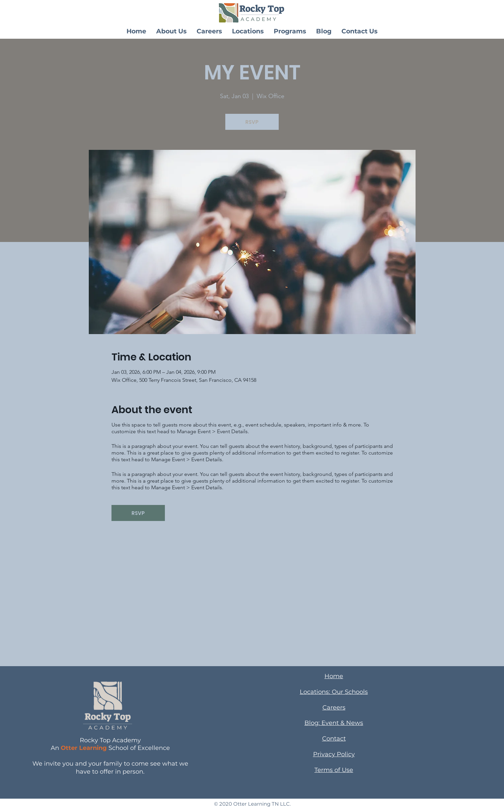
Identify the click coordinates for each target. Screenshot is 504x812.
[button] (171, 31)
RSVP (252, 122)
